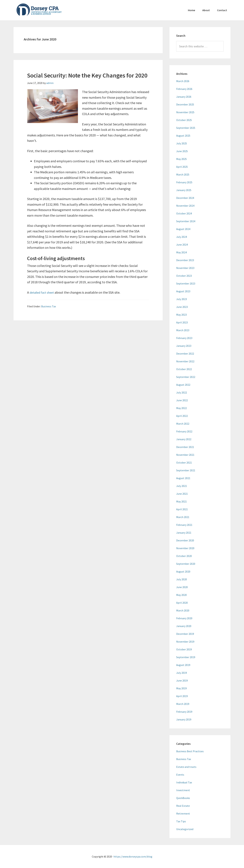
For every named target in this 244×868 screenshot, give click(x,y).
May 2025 (181, 159)
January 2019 (184, 719)
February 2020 (184, 618)
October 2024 (184, 213)
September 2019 (186, 657)
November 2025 (185, 112)
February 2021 (184, 525)
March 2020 (183, 610)
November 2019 (185, 642)
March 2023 (183, 330)
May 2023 (181, 315)
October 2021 (184, 463)
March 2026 (183, 81)
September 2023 (186, 283)
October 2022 (184, 369)
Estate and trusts (186, 767)
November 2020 (185, 548)
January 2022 (184, 439)
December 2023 (185, 260)
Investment (183, 790)
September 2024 (186, 221)
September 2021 (186, 470)
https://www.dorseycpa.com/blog (133, 856)
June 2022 (182, 400)
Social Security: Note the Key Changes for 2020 (87, 75)
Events (180, 775)
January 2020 (184, 626)
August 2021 (183, 478)
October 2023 (184, 276)
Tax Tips (181, 821)
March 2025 (183, 174)
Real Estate (183, 806)
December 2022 (185, 354)
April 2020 (182, 603)
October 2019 (184, 649)
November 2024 (185, 206)
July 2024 (182, 237)
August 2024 (183, 229)
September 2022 (186, 377)
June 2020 (182, 587)
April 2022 (182, 416)
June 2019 (182, 680)
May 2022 (181, 408)
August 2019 (183, 665)
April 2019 (182, 696)
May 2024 (181, 252)
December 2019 (185, 634)
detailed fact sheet (43, 292)
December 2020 (185, 540)
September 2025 (186, 128)
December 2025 (185, 104)
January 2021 (184, 533)
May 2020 (181, 595)
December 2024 (185, 198)
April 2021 (182, 509)
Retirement (183, 814)
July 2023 (182, 299)
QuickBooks (183, 798)
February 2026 (184, 89)
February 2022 (184, 431)
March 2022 (183, 424)
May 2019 (181, 688)
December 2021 (185, 447)
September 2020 (186, 564)
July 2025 (182, 143)
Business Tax (49, 306)
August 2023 (183, 291)
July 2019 (182, 673)
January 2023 (184, 346)
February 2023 (184, 338)
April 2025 (182, 167)
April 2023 (182, 322)
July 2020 (182, 579)
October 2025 (184, 120)
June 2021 (182, 494)
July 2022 (182, 392)
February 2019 (184, 712)
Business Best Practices (190, 751)
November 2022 (185, 361)
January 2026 (184, 97)
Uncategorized (185, 829)
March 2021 (183, 517)
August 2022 (183, 385)
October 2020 (184, 556)
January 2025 (184, 190)
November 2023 (185, 268)
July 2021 (182, 486)
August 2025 (183, 136)
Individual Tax (184, 782)
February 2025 (184, 182)
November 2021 (185, 455)
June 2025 (182, 151)
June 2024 (182, 245)
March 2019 (183, 704)
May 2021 (181, 501)
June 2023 (182, 307)
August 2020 (183, 572)
